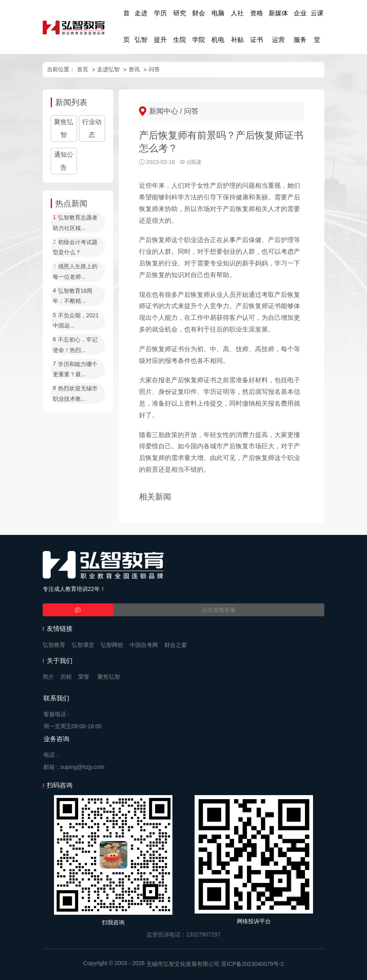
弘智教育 (54, 645)
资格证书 (257, 26)
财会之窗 (176, 645)
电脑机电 (218, 26)
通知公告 (64, 161)
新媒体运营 (278, 26)
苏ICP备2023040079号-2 (253, 964)
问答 (154, 69)
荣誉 (84, 677)
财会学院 (199, 26)
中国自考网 (144, 645)
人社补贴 (237, 26)
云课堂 (317, 26)
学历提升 (160, 26)
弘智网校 (112, 645)
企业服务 (300, 26)
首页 (126, 26)
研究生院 (180, 26)
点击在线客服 (219, 610)
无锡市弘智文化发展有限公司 (183, 964)
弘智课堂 (83, 645)
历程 (66, 677)
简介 (48, 677)
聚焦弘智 (64, 128)
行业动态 (92, 128)
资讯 (134, 69)
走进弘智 (141, 26)
